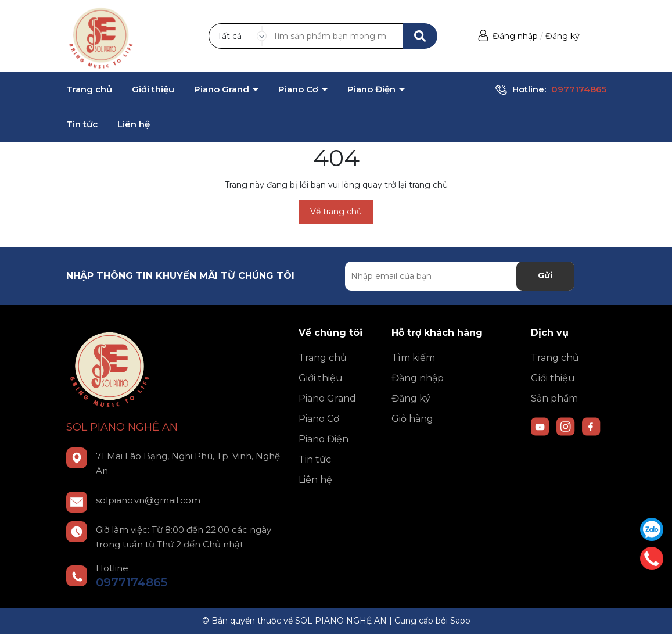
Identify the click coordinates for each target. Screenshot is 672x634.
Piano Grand (223, 89)
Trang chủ (89, 89)
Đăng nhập (515, 36)
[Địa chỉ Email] (460, 276)
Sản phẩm (554, 398)
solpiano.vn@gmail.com (148, 500)
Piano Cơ (299, 89)
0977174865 (579, 89)
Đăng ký (563, 36)
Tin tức (82, 124)
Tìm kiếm (413, 358)
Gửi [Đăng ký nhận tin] (545, 275)
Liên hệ (134, 124)
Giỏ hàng (412, 419)
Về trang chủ (336, 212)
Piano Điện (373, 89)
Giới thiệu (153, 89)
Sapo (460, 621)
